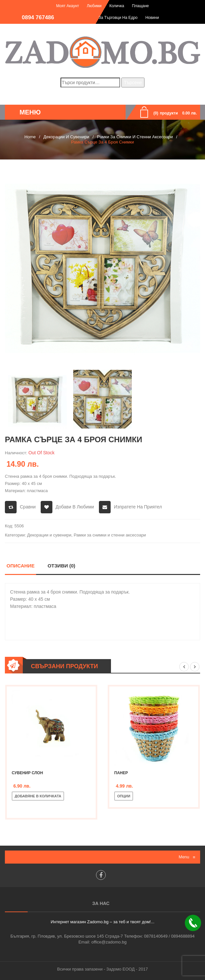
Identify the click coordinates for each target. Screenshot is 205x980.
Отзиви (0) (61, 566)
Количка (117, 6)
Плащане (140, 6)
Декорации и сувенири (66, 137)
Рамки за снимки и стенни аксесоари (135, 137)
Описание (20, 566)
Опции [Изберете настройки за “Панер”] (124, 796)
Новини (152, 18)
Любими (94, 6)
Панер (121, 773)
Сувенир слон (27, 773)
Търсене (133, 83)
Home (30, 137)
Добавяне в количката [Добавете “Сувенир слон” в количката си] (38, 796)
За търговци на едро (118, 18)
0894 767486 (38, 17)
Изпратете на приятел (138, 507)
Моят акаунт (67, 6)
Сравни (28, 507)
